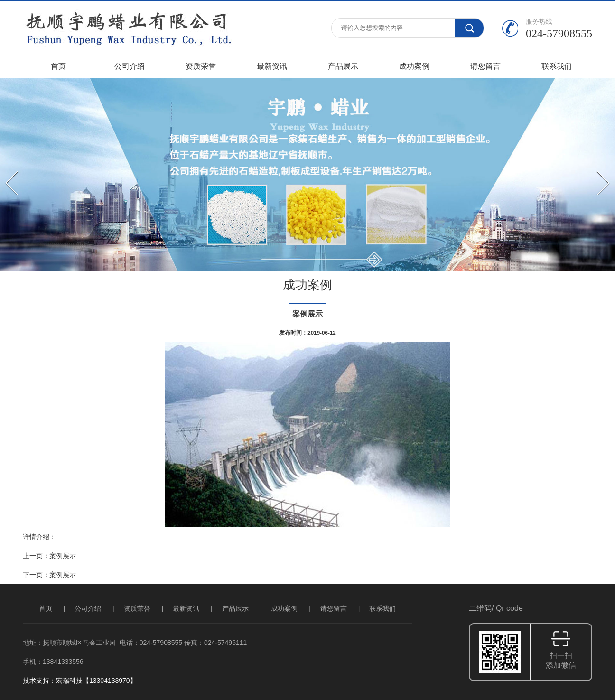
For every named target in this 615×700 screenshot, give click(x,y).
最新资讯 (272, 66)
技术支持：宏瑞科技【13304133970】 (80, 681)
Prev (7, 170)
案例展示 (63, 556)
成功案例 (414, 66)
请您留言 (485, 66)
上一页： (36, 556)
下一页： (36, 575)
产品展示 (343, 66)
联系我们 (557, 66)
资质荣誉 (201, 66)
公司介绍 (130, 66)
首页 (58, 66)
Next (598, 170)
